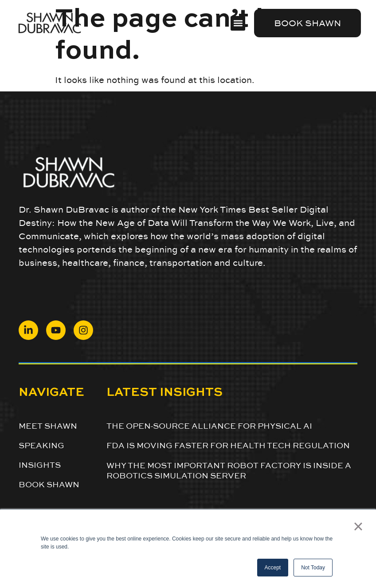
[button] (238, 23)
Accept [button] (273, 568)
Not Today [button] (313, 568)
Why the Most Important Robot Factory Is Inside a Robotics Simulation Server (229, 470)
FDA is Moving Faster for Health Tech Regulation (228, 445)
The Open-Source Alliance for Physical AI (209, 426)
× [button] (358, 526)
